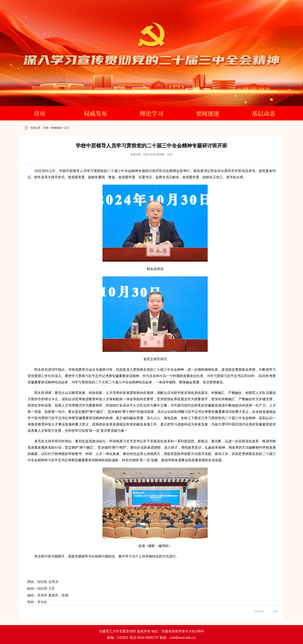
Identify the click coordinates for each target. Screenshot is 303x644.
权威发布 (96, 113)
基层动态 (263, 113)
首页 (40, 113)
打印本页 (259, 612)
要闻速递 (207, 113)
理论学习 (151, 113)
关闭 (275, 612)
